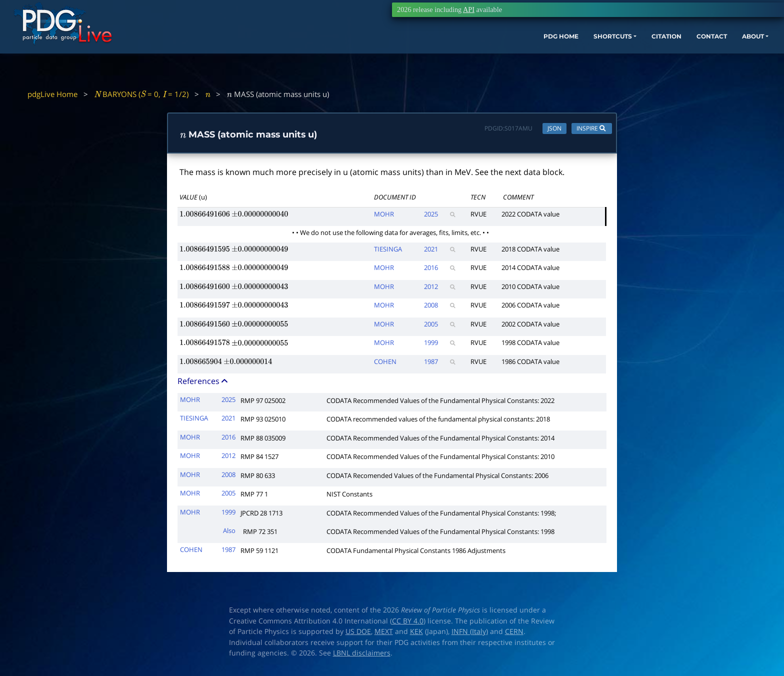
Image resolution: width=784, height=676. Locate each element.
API (469, 9)
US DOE (358, 634)
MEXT (384, 634)
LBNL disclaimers (362, 655)
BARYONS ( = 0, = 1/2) (141, 94)
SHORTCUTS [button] (543, 54)
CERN (514, 634)
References (203, 383)
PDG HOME (482, 54)
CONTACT (659, 54)
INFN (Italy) (470, 634)
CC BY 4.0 (408, 623)
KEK (416, 634)
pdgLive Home (52, 94)
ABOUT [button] (706, 54)
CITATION (607, 54)
